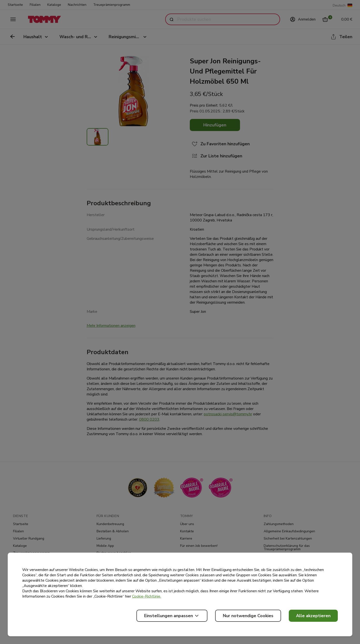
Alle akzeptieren (313, 616)
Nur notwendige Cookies (248, 616)
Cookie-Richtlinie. (147, 596)
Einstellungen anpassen (172, 616)
